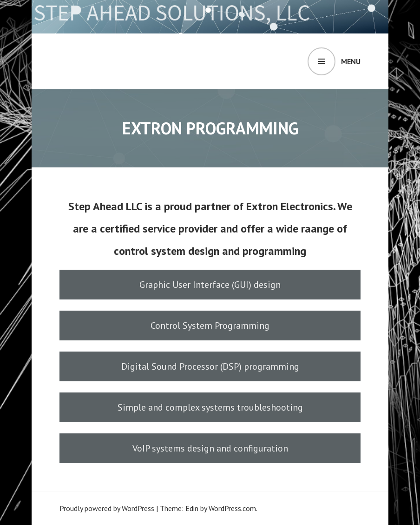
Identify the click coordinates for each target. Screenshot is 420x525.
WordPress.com (232, 508)
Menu (351, 61)
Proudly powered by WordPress (107, 508)
